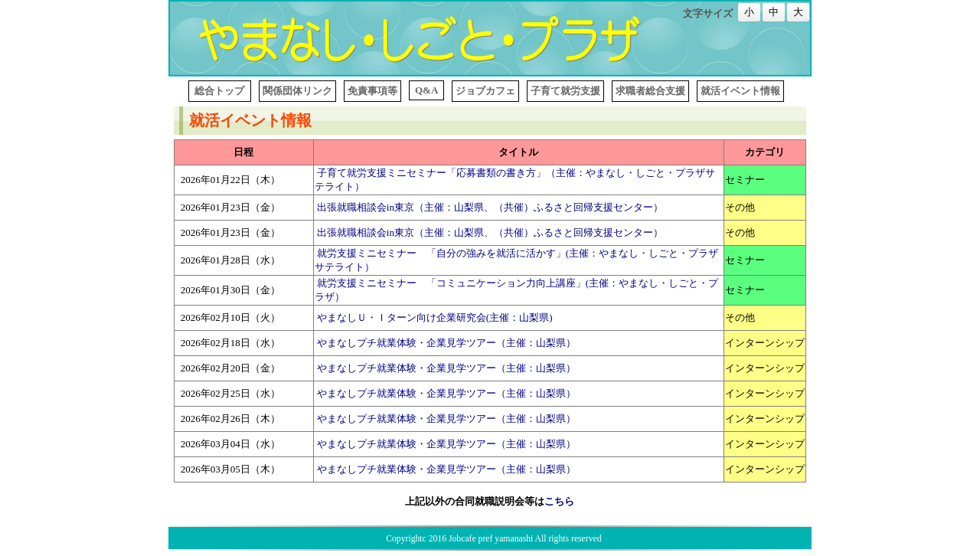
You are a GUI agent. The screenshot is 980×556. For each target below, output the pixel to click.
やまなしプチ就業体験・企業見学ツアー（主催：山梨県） (446, 343)
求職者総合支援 (650, 91)
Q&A (426, 90)
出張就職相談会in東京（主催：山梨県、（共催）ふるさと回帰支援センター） (490, 207)
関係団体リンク (297, 91)
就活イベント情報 (740, 91)
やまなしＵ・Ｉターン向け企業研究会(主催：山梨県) (435, 317)
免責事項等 (372, 91)
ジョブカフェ (485, 91)
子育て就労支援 (565, 91)
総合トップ (220, 91)
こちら (559, 501)
